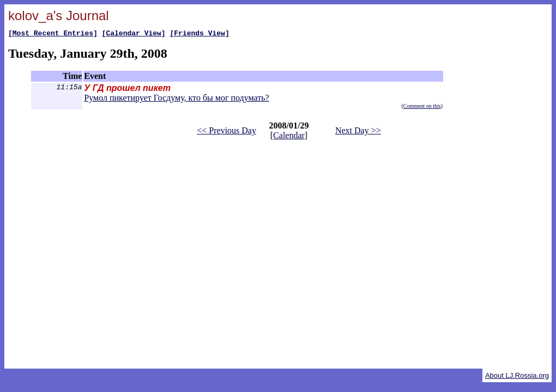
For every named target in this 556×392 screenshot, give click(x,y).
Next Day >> (358, 132)
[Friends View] (199, 34)
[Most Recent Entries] (53, 34)
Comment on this (422, 108)
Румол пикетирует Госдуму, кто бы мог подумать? (176, 99)
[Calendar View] (134, 34)
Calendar (289, 137)
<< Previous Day (226, 132)
